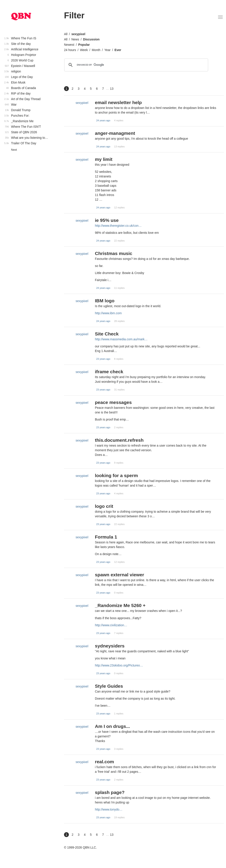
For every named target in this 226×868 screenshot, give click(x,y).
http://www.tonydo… (109, 809)
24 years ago (103, 120)
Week (84, 50)
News (75, 39)
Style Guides (109, 686)
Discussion (91, 39)
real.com (104, 762)
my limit (104, 159)
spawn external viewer (120, 575)
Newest (69, 45)
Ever (118, 50)
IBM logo (105, 301)
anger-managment (115, 133)
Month (96, 50)
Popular (84, 45)
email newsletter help (118, 102)
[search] (136, 65)
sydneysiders (110, 646)
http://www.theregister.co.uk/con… (118, 226)
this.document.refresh (119, 440)
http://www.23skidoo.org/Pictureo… (119, 665)
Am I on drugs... (112, 726)
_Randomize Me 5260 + (120, 605)
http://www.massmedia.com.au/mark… (121, 339)
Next (14, 150)
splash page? (110, 792)
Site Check (107, 334)
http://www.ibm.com (108, 313)
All (66, 34)
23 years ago (103, 359)
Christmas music (114, 253)
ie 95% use (107, 220)
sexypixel (78, 34)
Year (107, 50)
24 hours (70, 50)
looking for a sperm (116, 475)
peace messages (113, 402)
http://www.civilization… (111, 625)
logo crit (104, 506)
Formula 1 (106, 537)
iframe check (109, 372)
